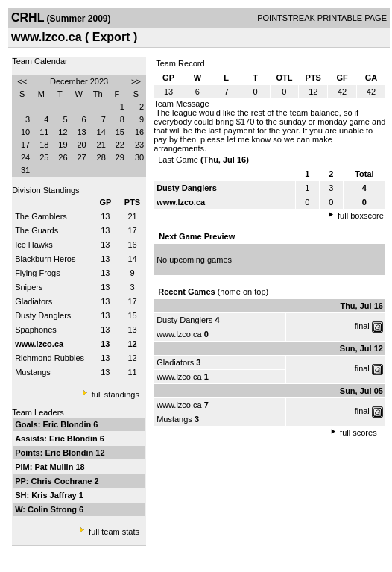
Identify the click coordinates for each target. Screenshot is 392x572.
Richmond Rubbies (50, 358)
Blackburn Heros (45, 259)
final (362, 326)
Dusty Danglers (43, 315)
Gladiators (34, 301)
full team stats (114, 532)
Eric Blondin (68, 424)
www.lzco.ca (179, 334)
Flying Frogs (38, 273)
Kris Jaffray (55, 495)
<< (22, 81)
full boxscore (361, 216)
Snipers (29, 287)
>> (136, 81)
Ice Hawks (34, 245)
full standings (116, 395)
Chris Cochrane (63, 481)
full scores (358, 433)
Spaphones (36, 330)
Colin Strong (53, 509)
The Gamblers (41, 216)
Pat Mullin (55, 467)
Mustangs (33, 372)
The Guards (37, 230)
